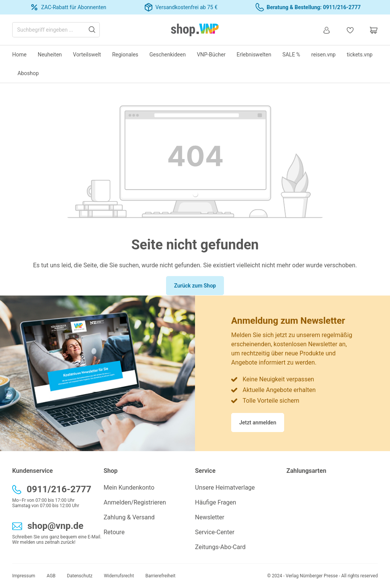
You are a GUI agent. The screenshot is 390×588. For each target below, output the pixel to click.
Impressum (24, 576)
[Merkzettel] (350, 30)
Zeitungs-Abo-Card (220, 547)
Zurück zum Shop (195, 286)
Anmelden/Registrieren (135, 502)
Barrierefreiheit (161, 576)
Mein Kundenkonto (129, 488)
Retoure (114, 532)
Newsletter (210, 517)
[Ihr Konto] (326, 30)
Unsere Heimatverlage (225, 488)
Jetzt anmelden (258, 423)
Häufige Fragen (216, 502)
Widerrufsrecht (119, 576)
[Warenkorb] (370, 30)
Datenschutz (80, 576)
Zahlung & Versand (129, 517)
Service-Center (215, 532)
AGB (51, 576)
